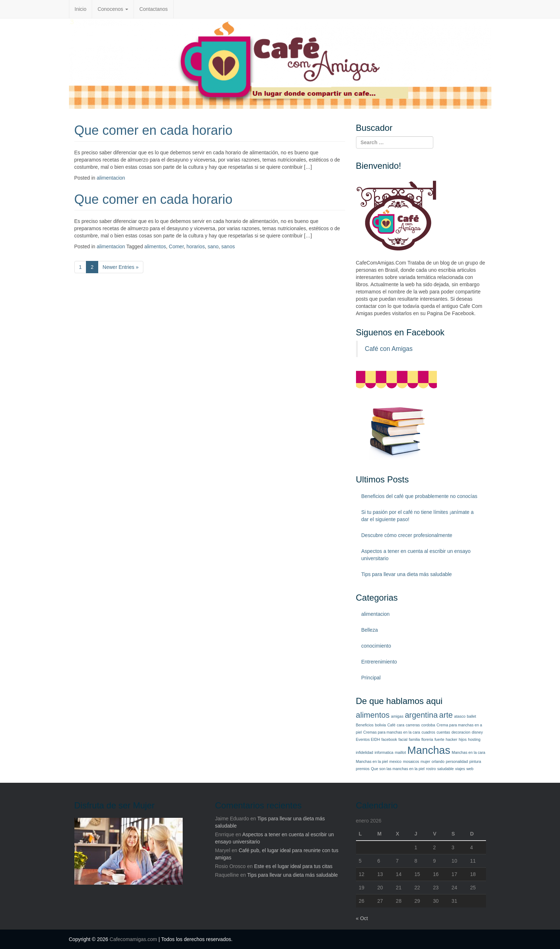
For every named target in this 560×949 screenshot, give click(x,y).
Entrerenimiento (379, 662)
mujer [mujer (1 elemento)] (426, 761)
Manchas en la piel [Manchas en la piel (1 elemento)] (372, 761)
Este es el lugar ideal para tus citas (293, 866)
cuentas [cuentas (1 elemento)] (443, 732)
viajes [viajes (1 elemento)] (460, 769)
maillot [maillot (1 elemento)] (400, 752)
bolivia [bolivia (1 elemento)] (381, 725)
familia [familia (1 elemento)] (414, 739)
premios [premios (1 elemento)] (363, 769)
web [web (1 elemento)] (470, 769)
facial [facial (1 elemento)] (403, 739)
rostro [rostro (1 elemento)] (431, 769)
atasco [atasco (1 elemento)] (460, 716)
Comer (176, 246)
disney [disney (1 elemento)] (477, 732)
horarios (196, 246)
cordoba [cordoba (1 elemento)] (428, 725)
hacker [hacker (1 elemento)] (452, 739)
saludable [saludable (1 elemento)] (446, 769)
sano (213, 246)
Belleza (370, 630)
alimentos (155, 246)
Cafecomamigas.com (134, 939)
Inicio (81, 9)
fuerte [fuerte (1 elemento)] (439, 739)
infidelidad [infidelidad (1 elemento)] (365, 752)
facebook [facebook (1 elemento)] (389, 739)
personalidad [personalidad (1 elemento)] (457, 761)
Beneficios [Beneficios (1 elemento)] (365, 725)
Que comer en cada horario (153, 130)
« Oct (362, 918)
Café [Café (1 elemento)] (392, 725)
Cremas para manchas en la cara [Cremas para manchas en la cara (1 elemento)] (392, 732)
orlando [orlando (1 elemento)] (438, 761)
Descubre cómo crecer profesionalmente (407, 535)
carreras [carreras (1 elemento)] (413, 725)
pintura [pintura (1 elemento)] (475, 761)
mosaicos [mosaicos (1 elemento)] (411, 761)
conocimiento (376, 646)
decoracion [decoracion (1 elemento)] (461, 732)
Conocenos (113, 9)
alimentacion (111, 178)
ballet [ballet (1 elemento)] (471, 716)
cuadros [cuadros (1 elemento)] (428, 732)
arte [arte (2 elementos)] (446, 715)
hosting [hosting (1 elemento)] (474, 739)
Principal (371, 678)
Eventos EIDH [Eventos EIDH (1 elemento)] (368, 739)
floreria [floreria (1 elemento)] (427, 739)
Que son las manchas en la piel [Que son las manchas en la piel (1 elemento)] (398, 769)
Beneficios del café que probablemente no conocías (419, 496)
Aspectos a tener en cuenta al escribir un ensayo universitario (416, 555)
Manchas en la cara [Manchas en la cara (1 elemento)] (468, 752)
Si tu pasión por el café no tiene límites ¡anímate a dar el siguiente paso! (418, 516)
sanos (228, 246)
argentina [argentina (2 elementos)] (421, 715)
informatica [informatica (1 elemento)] (384, 752)
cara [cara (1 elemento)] (401, 725)
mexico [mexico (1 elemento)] (395, 761)
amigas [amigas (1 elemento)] (397, 716)
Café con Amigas (389, 349)
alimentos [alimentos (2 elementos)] (373, 715)
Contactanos (154, 9)
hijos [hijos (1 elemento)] (463, 739)
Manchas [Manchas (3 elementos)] (429, 750)
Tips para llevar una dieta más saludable (407, 574)
